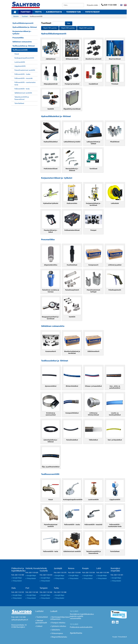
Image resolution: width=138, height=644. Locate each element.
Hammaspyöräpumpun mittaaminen (60, 618)
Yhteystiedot (92, 12)
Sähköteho (56, 630)
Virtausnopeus (57, 633)
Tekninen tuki (74, 12)
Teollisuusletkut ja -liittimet (24, 46)
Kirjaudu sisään (92, 5)
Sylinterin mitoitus (59, 626)
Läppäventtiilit (20, 66)
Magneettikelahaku (59, 637)
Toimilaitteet (19, 103)
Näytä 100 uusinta (50, 28)
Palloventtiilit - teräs (22, 89)
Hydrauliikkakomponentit (23, 23)
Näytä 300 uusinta (68, 28)
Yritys (38, 12)
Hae (69, 23)
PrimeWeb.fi (122, 637)
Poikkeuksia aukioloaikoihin (81, 627)
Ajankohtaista (54, 12)
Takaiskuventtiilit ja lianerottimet (22, 98)
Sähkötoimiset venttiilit (23, 93)
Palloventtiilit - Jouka (22, 74)
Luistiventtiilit (20, 62)
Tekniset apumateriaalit (41, 621)
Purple (115, 637)
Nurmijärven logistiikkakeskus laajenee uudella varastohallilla (82, 616)
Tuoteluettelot (42, 617)
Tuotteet (26, 12)
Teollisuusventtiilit (20, 50)
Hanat (17, 54)
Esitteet (39, 626)
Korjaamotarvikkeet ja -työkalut (22, 32)
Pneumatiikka (18, 38)
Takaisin (16, 16)
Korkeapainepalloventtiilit (24, 58)
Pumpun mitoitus (58, 623)
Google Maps (17, 578)
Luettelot (39, 611)
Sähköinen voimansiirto (22, 42)
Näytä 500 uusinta (86, 28)
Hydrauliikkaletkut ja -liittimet (25, 27)
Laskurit (54, 611)
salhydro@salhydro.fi (20, 620)
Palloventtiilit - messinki (24, 78)
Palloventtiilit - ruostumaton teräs (25, 83)
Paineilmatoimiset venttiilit (25, 70)
